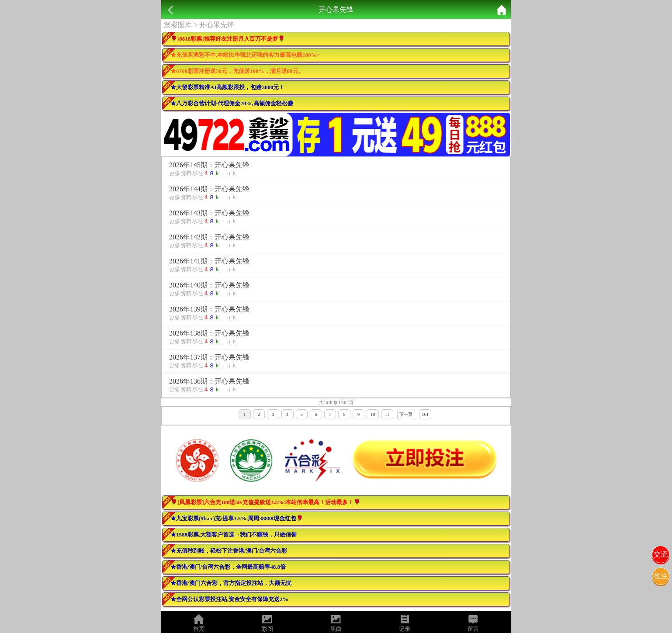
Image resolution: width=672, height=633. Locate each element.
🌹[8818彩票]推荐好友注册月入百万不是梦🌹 (228, 39)
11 (387, 414)
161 (425, 414)
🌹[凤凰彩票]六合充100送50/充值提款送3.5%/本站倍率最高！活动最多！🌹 (265, 502)
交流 (661, 554)
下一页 (406, 414)
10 (373, 414)
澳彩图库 (178, 25)
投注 (661, 576)
